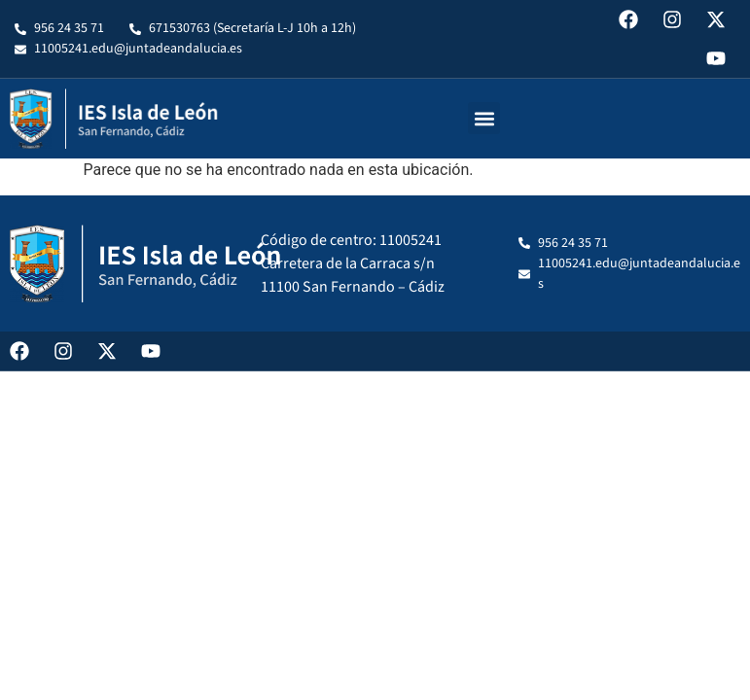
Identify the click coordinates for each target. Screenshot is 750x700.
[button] (484, 118)
